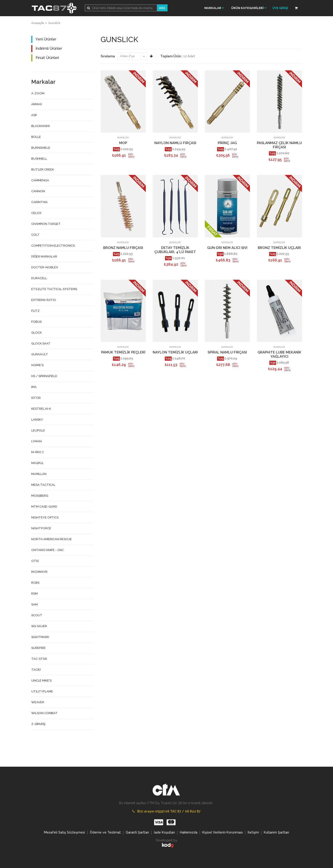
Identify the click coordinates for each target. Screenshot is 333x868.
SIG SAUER (39, 626)
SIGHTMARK (40, 637)
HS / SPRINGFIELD (44, 376)
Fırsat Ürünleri (45, 58)
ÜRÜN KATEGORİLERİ (249, 8)
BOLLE (36, 137)
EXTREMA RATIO (44, 300)
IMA (34, 387)
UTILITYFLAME (42, 691)
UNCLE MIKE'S (41, 680)
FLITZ (35, 311)
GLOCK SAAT (41, 343)
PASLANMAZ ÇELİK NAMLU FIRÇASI (279, 145)
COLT (35, 235)
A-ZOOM (38, 93)
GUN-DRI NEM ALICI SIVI (227, 248)
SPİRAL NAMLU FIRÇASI (227, 352)
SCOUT (37, 615)
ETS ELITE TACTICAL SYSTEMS (54, 289)
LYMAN (36, 441)
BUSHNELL (39, 159)
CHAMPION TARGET (46, 224)
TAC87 (36, 670)
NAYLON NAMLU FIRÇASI (175, 143)
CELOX (36, 213)
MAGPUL (37, 463)
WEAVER (38, 702)
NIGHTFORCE (41, 528)
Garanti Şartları (137, 832)
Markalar (214, 8)
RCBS (35, 583)
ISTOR (36, 398)
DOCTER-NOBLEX (45, 267)
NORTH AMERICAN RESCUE (51, 539)
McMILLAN (39, 474)
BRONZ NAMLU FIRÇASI (123, 248)
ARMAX (37, 104)
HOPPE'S (37, 365)
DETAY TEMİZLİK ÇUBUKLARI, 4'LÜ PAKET (175, 250)
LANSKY (37, 420)
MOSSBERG (40, 496)
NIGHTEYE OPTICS (45, 517)
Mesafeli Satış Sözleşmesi (64, 832)
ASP (34, 115)
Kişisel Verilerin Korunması (223, 832)
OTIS (35, 561)
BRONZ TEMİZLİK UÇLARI (279, 248)
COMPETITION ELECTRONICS (53, 246)
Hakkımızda (189, 832)
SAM (34, 604)
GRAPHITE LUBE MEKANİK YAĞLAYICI (279, 354)
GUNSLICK (123, 138)
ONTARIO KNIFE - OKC (47, 550)
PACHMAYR (39, 572)
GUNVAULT (40, 354)
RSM (34, 594)
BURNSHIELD (41, 148)
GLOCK (36, 333)
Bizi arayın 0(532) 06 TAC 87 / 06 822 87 (166, 811)
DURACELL (39, 278)
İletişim (253, 832)
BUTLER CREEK (43, 169)
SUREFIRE (38, 648)
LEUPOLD (38, 430)
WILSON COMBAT (44, 713)
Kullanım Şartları (276, 832)
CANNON (38, 191)
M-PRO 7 (37, 452)
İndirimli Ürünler (47, 49)
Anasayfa (38, 23)
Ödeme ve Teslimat (105, 832)
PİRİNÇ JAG (227, 143)
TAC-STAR (39, 659)
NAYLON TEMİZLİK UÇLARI (175, 352)
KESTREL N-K (41, 409)
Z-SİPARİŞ (38, 724)
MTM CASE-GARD (44, 507)
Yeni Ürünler (44, 39)
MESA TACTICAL (43, 485)
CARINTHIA (39, 202)
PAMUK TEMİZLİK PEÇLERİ (123, 352)
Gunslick (54, 23)
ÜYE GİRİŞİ (280, 8)
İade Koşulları (164, 832)
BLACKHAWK (41, 126)
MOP (123, 143)
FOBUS (36, 322)
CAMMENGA (40, 180)
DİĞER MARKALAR (44, 256)
